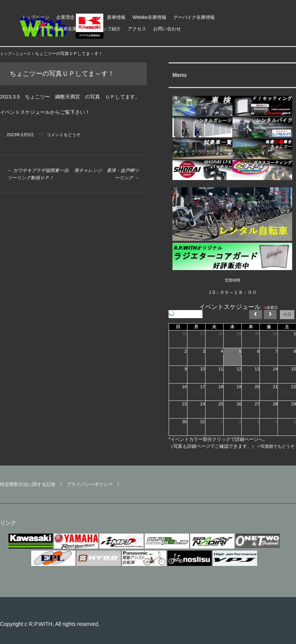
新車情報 (116, 17)
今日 (287, 314)
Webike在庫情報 (149, 17)
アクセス (137, 29)
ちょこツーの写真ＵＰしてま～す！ (62, 74)
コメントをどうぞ (64, 135)
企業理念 (65, 17)
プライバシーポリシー (90, 484)
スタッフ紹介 (107, 29)
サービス (91, 17)
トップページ (35, 17)
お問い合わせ (167, 29)
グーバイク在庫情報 (194, 17)
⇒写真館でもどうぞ (275, 446)
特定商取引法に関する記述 (28, 484)
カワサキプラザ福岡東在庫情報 (54, 29)
